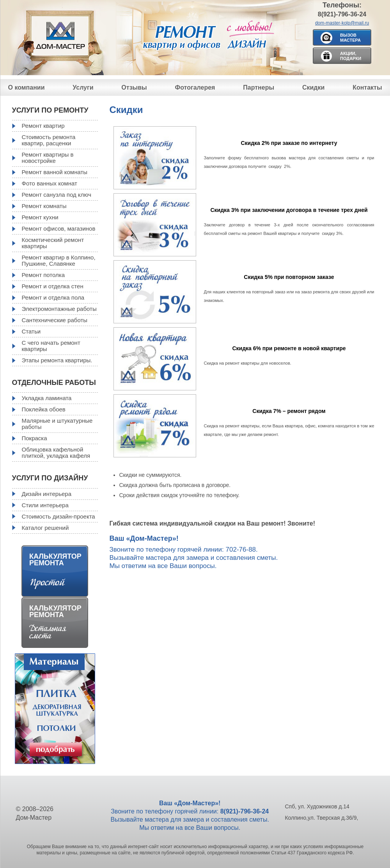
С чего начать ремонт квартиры (51, 346)
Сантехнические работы (55, 320)
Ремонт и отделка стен (53, 286)
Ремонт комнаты (44, 206)
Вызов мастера (350, 38)
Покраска (35, 438)
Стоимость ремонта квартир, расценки (49, 140)
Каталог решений (45, 528)
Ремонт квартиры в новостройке (48, 158)
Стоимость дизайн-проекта (58, 516)
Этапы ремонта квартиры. (57, 360)
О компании (27, 87)
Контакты (367, 87)
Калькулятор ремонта (55, 560)
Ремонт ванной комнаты (55, 172)
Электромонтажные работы (59, 309)
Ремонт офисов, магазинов (59, 228)
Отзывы (134, 87)
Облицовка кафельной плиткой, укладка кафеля (56, 453)
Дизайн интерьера (47, 494)
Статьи (31, 331)
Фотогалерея (195, 87)
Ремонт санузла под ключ (57, 195)
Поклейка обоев (44, 409)
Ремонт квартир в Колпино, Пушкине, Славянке (59, 260)
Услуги (83, 87)
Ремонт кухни (40, 217)
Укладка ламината (47, 398)
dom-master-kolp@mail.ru (342, 23)
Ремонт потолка (43, 275)
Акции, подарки (351, 56)
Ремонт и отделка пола (53, 297)
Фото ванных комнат (50, 183)
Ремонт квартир (43, 126)
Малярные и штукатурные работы (57, 424)
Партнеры (259, 87)
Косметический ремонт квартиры (53, 243)
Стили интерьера (45, 505)
